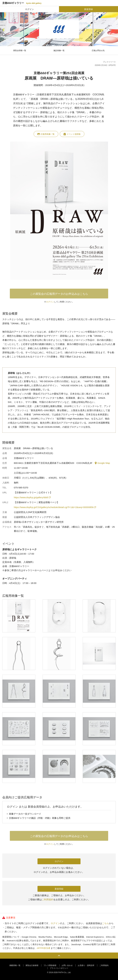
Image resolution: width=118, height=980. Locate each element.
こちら (105, 923)
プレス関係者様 (50, 965)
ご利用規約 (48, 899)
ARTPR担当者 (43, 948)
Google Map (102, 463)
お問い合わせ (67, 965)
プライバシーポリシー (59, 968)
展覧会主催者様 (32, 965)
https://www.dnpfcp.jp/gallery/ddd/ (32, 497)
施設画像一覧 (59, 51)
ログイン (29, 9)
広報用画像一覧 (46, 134)
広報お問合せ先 (98, 51)
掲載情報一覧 (15, 965)
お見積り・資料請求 (86, 965)
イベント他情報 (72, 134)
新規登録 (88, 9)
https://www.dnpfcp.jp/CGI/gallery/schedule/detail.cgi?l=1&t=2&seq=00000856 (55, 507)
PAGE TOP (59, 956)
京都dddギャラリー (22, 3)
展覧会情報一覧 (20, 51)
